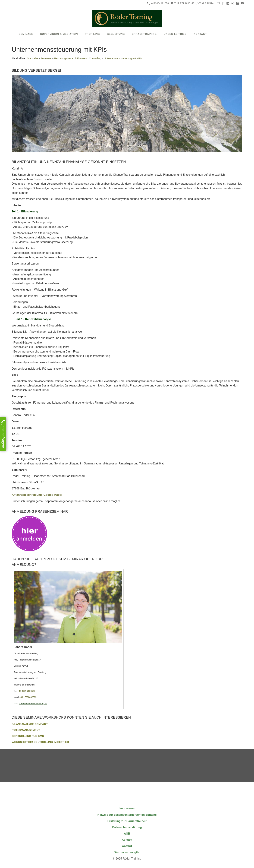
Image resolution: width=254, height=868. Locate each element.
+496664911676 (158, 3)
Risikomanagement (26, 730)
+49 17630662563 (28, 697)
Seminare (46, 58)
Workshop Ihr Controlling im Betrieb (40, 742)
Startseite (32, 58)
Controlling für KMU (28, 736)
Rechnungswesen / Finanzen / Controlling (78, 58)
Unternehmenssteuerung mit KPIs (123, 58)
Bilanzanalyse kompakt (30, 724)
